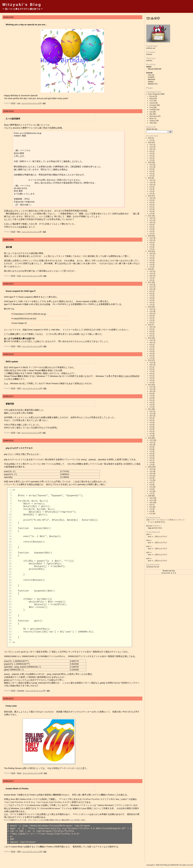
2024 (150, 162)
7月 (151, 245)
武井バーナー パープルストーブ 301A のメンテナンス (165, 520)
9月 (151, 200)
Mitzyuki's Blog (22, 5)
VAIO (19, 346)
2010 (150, 438)
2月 (151, 160)
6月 (151, 151)
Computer (21, 690)
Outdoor (152, 121)
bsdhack (149, 54)
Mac (151, 114)
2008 (150, 496)
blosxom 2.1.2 (169, 573)
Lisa (19, 103)
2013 (150, 360)
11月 (151, 147)
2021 (150, 216)
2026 (150, 138)
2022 (150, 196)
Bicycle (152, 96)
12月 (151, 145)
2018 (150, 269)
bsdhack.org (151, 48)
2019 (150, 251)
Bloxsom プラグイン (154, 526)
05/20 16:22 (161, 522)
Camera (152, 103)
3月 (151, 158)
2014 (150, 338)
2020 (150, 236)
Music (19, 773)
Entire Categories (154, 94)
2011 (150, 409)
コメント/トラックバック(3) (32, 346)
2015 (150, 325)
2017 (150, 282)
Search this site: (152, 129)
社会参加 (23, 227)
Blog (19, 232)
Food (19, 276)
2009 (150, 467)
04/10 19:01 (158, 528)
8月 (151, 202)
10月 (151, 149)
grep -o (149, 534)
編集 (44, 103)
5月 (151, 154)
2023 (150, 178)
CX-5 (151, 101)
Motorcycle (153, 116)
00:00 (13, 103)
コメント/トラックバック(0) (32, 232)
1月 (151, 140)
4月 (151, 156)
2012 (150, 385)
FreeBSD (153, 110)
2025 (150, 142)
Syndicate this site (153, 567)
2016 (150, 307)
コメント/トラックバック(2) (31, 103)
